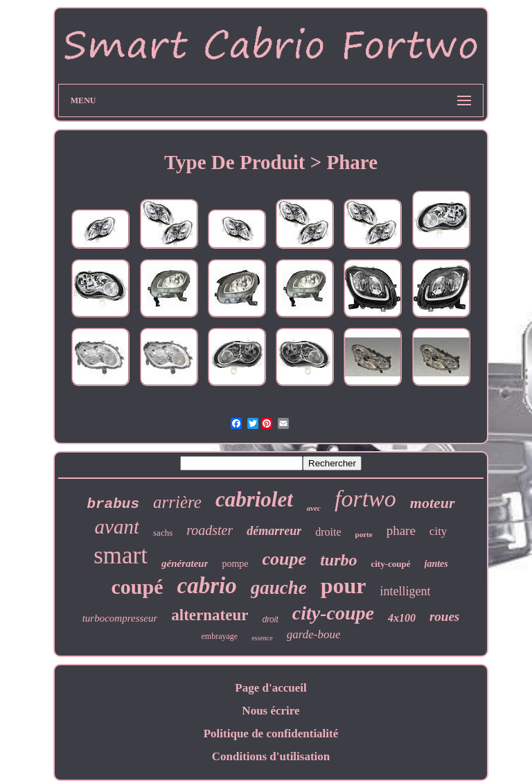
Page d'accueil (271, 688)
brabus (113, 504)
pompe (235, 564)
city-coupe (333, 613)
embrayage (220, 636)
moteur (433, 503)
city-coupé (390, 564)
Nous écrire (271, 711)
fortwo (365, 499)
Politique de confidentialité (271, 734)
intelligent (405, 591)
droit (270, 620)
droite (328, 532)
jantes (436, 564)
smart (121, 555)
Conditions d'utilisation (271, 756)
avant (117, 527)
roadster (210, 530)
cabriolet (254, 499)
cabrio (207, 586)
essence (262, 638)
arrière (177, 502)
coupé (138, 587)
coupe (285, 559)
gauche (279, 588)
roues (444, 616)
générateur (185, 563)
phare (401, 530)
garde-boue (314, 634)
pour (344, 586)
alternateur (210, 615)
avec (314, 508)
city (438, 531)
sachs (163, 533)
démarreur (274, 531)
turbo (338, 560)
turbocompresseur (120, 618)
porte (364, 534)
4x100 (402, 618)
